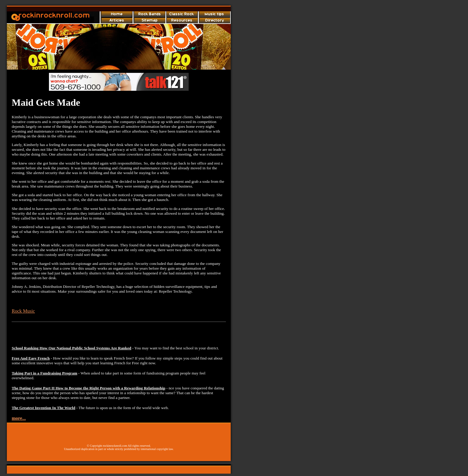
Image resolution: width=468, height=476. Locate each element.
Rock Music (23, 311)
